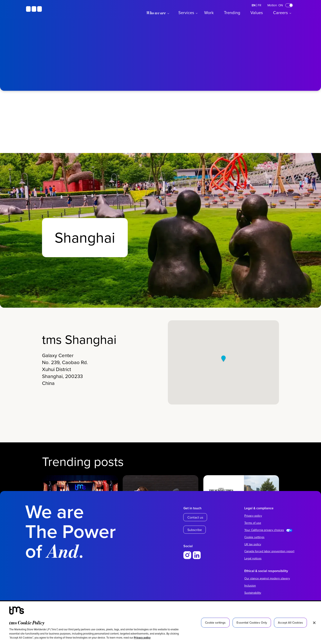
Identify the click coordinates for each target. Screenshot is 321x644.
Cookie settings (254, 537)
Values (257, 13)
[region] (160, 623)
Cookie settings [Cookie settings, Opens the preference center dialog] (215, 623)
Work (209, 13)
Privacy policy (142, 638)
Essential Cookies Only (252, 623)
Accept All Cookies (290, 623)
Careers (280, 13)
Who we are (156, 13)
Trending (232, 13)
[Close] (314, 623)
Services (186, 13)
